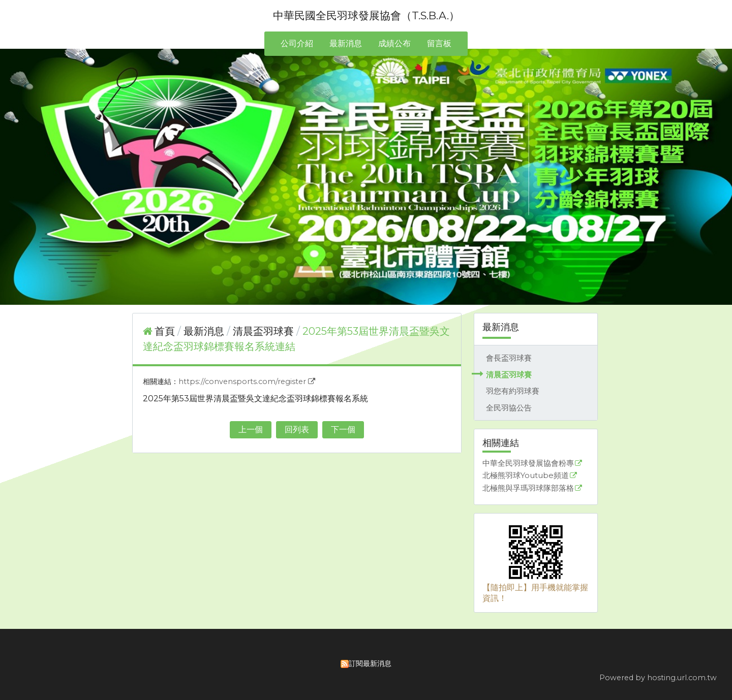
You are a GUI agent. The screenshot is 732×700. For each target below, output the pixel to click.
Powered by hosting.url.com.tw (658, 678)
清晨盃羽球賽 (509, 375)
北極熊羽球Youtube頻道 (526, 476)
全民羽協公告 (509, 408)
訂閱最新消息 (370, 663)
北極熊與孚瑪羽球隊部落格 (528, 488)
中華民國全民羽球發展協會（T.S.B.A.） (366, 15)
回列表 (297, 429)
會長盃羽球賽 (509, 358)
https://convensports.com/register (242, 381)
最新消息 (205, 331)
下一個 (343, 429)
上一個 (251, 429)
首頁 (165, 331)
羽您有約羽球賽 (513, 391)
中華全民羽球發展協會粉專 (528, 464)
